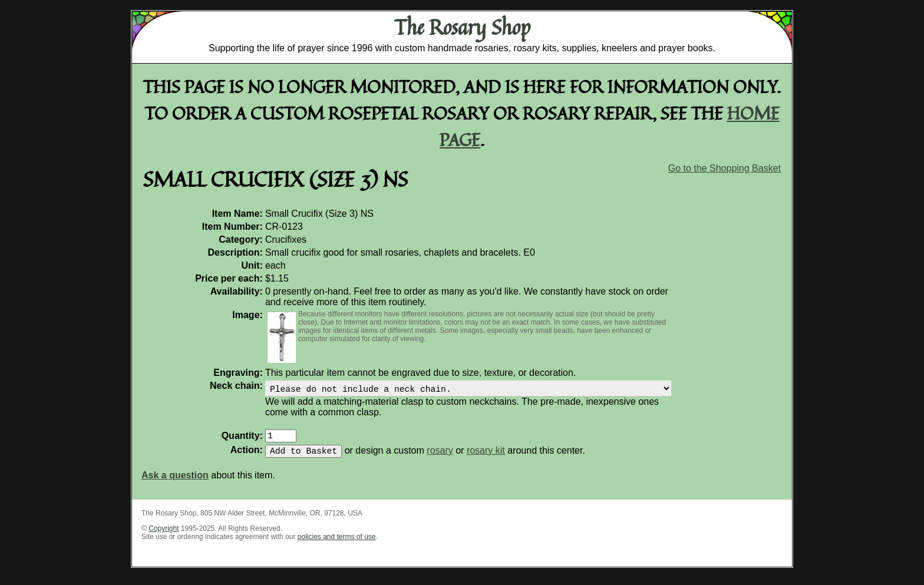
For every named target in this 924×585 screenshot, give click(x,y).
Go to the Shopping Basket (725, 168)
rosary (440, 457)
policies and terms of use (337, 544)
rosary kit (486, 457)
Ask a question (175, 482)
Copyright (164, 536)
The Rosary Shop (462, 27)
